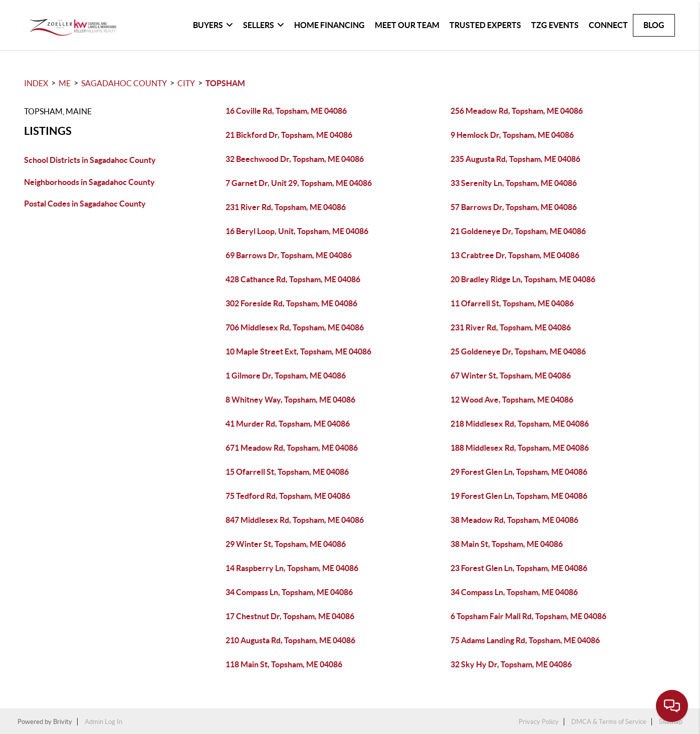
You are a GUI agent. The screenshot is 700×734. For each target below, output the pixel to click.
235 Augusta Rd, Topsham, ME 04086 (515, 159)
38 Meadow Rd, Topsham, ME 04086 (514, 520)
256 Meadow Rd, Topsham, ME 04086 (517, 111)
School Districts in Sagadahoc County (90, 160)
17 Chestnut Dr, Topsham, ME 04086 (290, 616)
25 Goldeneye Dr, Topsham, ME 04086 (518, 351)
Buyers (213, 25)
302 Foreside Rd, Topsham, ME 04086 (291, 303)
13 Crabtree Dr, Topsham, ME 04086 (515, 255)
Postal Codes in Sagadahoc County (85, 204)
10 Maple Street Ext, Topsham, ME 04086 (298, 351)
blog (654, 25)
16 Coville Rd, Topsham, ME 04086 (286, 111)
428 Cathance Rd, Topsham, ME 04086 (293, 279)
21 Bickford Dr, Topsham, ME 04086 (289, 135)
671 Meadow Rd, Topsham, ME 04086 (292, 448)
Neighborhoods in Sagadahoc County (89, 182)
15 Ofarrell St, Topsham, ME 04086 (287, 472)
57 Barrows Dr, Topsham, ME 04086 (514, 207)
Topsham (225, 83)
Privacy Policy (539, 722)
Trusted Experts (485, 25)
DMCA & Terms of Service (609, 722)
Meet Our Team (407, 25)
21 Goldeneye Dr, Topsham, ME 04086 (518, 231)
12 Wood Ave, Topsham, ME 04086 (512, 400)
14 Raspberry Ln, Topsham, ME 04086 (292, 568)
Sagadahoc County (124, 83)
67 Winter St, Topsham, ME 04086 (511, 376)
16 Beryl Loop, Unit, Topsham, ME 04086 (297, 231)
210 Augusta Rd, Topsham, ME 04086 (290, 640)
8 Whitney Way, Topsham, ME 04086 (290, 400)
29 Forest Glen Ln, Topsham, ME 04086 (519, 472)
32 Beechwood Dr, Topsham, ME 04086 (295, 159)
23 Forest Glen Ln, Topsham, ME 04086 (519, 568)
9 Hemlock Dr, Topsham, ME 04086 (512, 135)
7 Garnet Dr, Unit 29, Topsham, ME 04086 (299, 183)
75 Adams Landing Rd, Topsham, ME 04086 (525, 640)
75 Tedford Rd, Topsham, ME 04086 (288, 496)
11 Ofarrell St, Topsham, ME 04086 (512, 303)
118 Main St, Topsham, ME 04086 (284, 664)
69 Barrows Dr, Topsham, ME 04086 (289, 255)
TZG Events (555, 25)
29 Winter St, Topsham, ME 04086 (286, 544)
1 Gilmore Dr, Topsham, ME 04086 (286, 376)
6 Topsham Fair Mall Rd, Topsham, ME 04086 (528, 616)
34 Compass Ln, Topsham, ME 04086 (289, 592)
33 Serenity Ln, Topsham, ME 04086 (514, 183)
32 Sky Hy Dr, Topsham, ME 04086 (511, 664)
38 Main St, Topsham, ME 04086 (507, 544)
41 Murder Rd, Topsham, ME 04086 (288, 424)
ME (65, 83)
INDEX (36, 83)
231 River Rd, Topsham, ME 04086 (286, 207)
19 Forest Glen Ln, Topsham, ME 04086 (519, 496)
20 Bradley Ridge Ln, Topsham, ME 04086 (523, 279)
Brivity (63, 722)
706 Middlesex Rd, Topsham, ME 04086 (295, 327)
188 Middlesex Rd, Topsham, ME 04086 (520, 448)
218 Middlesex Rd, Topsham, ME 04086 (520, 424)
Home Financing (329, 25)
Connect (608, 25)
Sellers (264, 25)
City (186, 83)
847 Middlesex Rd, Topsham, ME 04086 (295, 520)
